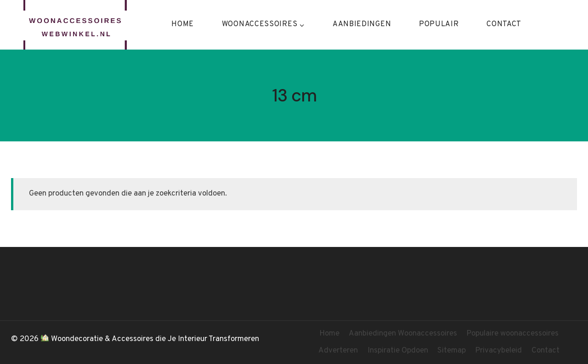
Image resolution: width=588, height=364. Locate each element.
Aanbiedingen (362, 24)
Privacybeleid (498, 351)
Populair (439, 24)
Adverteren (338, 351)
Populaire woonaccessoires (512, 334)
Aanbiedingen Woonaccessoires (403, 334)
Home (183, 24)
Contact (504, 24)
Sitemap (452, 351)
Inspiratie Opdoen (398, 351)
